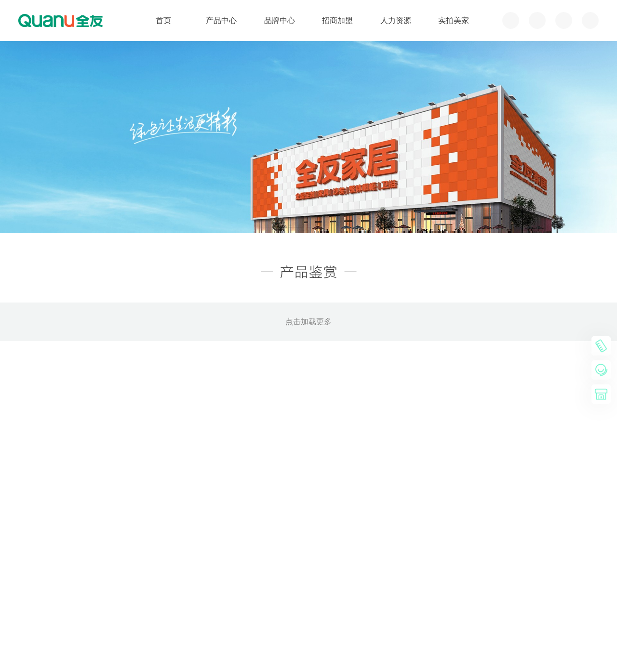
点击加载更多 (308, 322)
